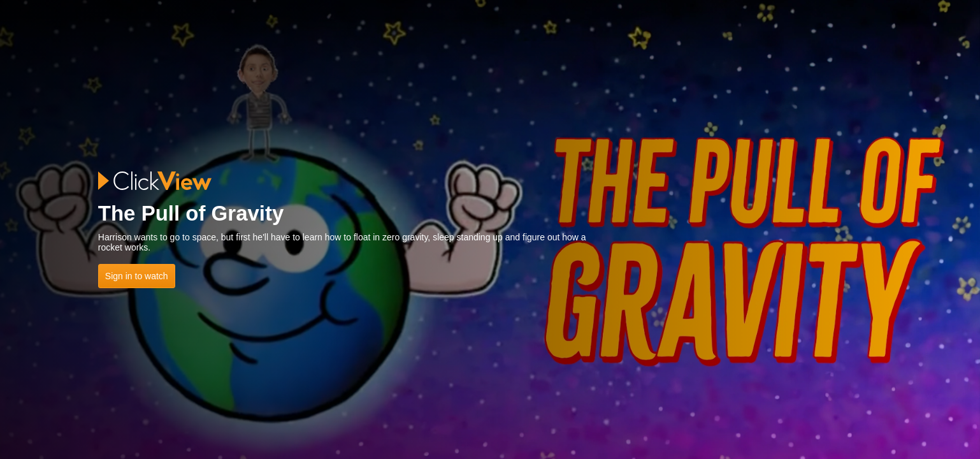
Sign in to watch (137, 276)
